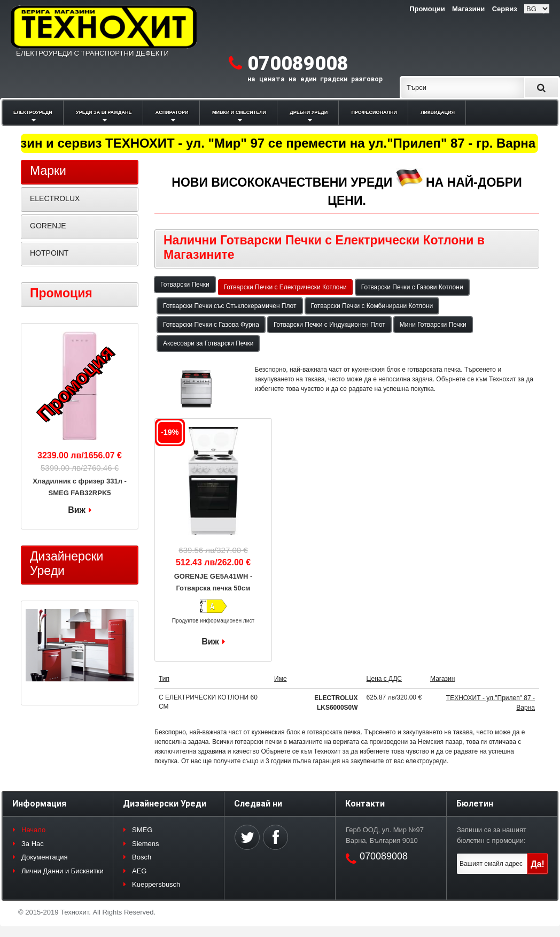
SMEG (142, 830)
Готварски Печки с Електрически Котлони (285, 287)
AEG (139, 871)
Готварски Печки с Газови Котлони (412, 287)
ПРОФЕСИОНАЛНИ (374, 112)
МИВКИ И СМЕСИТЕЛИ (239, 112)
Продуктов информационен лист (213, 621)
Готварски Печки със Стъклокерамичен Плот (230, 306)
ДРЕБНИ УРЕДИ (309, 112)
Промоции (427, 9)
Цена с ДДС (384, 679)
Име (281, 679)
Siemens (146, 844)
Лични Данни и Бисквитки (63, 871)
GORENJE (48, 226)
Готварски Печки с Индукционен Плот (329, 325)
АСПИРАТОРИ (172, 112)
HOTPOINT (49, 253)
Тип (164, 679)
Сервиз (505, 9)
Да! (538, 864)
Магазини (468, 9)
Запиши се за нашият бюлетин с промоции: (492, 835)
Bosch (142, 857)
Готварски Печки (185, 285)
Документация (45, 857)
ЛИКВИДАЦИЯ (438, 112)
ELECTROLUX (55, 198)
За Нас (33, 844)
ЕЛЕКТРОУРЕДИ (33, 112)
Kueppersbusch (156, 884)
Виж (210, 642)
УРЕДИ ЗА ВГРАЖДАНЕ (104, 112)
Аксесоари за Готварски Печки (208, 343)
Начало (33, 830)
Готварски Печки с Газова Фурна (211, 325)
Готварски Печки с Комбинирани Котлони (372, 306)
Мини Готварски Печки (433, 325)
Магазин (442, 679)
